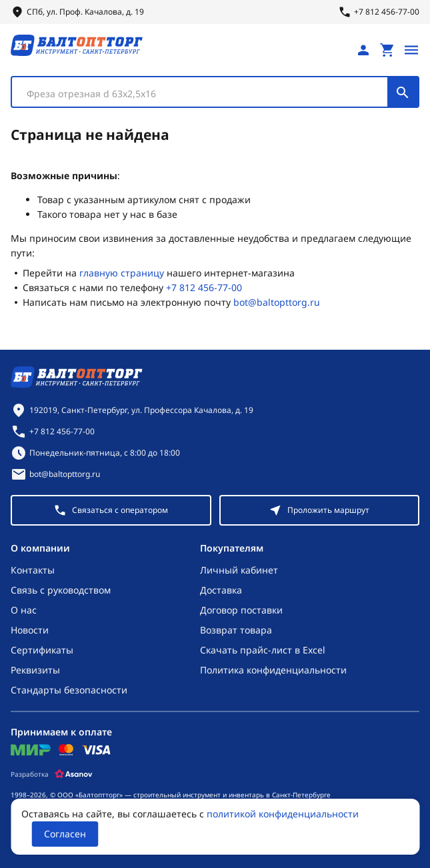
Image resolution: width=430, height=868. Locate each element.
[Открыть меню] (411, 50)
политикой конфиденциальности (283, 814)
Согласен (65, 834)
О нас (24, 610)
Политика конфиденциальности (273, 670)
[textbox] (206, 94)
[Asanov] (74, 774)
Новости (30, 630)
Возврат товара (236, 630)
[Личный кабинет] (363, 50)
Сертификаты (42, 650)
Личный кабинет (239, 570)
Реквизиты (35, 670)
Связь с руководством (61, 590)
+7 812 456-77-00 (204, 287)
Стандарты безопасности (69, 690)
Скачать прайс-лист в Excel (263, 650)
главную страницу (122, 273)
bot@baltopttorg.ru (277, 302)
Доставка (221, 590)
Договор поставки (241, 610)
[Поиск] (403, 92)
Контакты (33, 570)
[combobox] (215, 92)
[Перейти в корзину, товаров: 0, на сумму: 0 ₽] (387, 50)
